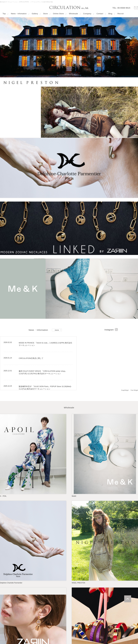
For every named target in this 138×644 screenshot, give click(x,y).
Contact (100, 14)
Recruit (121, 14)
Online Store (58, 14)
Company (87, 14)
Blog (110, 14)
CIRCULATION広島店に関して (31, 358)
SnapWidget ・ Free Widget (130, 390)
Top (4, 14)
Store (46, 14)
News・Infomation (19, 14)
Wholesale (73, 14)
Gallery (35, 14)
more (57, 330)
